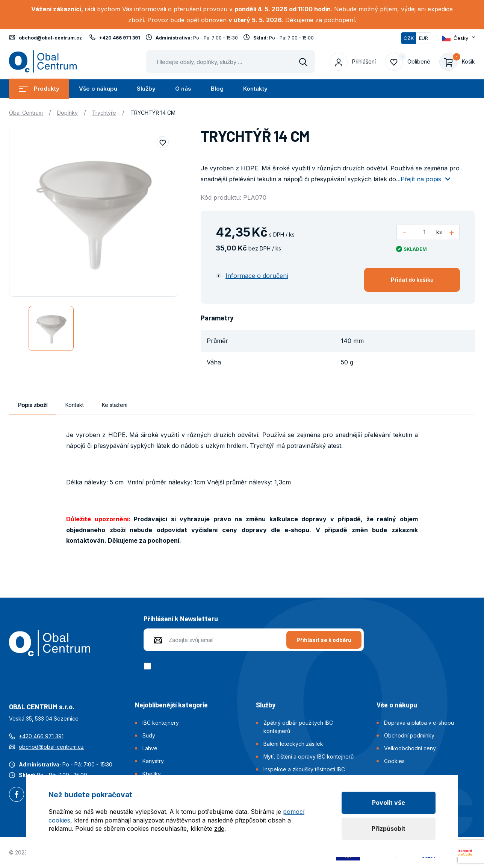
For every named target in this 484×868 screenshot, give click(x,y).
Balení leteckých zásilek (293, 744)
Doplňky (67, 113)
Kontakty (255, 89)
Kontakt (75, 405)
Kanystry (153, 761)
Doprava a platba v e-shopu (419, 723)
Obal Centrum (26, 113)
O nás (183, 89)
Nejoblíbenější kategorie (171, 705)
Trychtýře (104, 113)
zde (219, 829)
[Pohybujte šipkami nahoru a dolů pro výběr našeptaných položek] (230, 62)
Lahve (150, 748)
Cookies (394, 761)
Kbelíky (152, 774)
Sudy (149, 735)
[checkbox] (149, 666)
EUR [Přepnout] (423, 38)
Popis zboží (33, 405)
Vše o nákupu (98, 89)
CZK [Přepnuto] (409, 38)
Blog (217, 89)
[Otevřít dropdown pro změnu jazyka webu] (459, 38)
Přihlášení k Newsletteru (181, 619)
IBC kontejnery (161, 723)
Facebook (17, 795)
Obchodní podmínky (409, 735)
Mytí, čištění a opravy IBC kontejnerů (309, 756)
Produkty (39, 89)
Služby (146, 89)
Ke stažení (115, 405)
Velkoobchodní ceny (410, 748)
